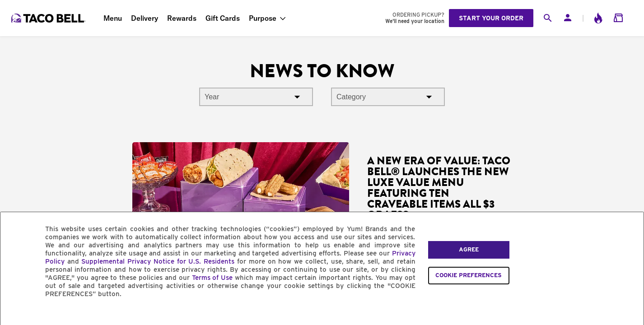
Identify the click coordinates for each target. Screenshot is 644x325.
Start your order (491, 18)
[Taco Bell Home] (49, 18)
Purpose (263, 18)
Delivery (145, 18)
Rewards (182, 18)
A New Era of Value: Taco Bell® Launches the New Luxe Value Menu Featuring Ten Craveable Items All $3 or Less (439, 188)
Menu (113, 18)
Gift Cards (223, 18)
